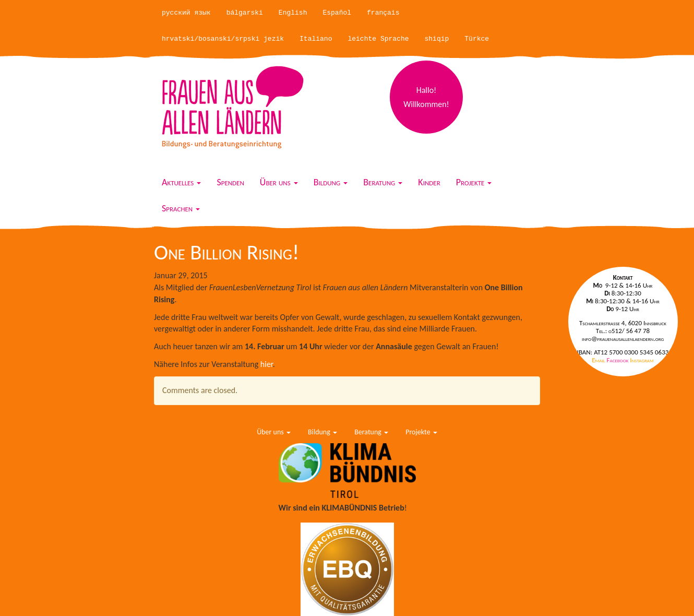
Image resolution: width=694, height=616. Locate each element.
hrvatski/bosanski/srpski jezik (223, 39)
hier (267, 364)
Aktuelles (181, 182)
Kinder (429, 182)
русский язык (186, 13)
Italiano (316, 39)
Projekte (474, 182)
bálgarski (245, 13)
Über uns (279, 182)
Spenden (230, 182)
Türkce (477, 39)
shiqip (437, 39)
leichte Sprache (378, 39)
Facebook (619, 360)
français (383, 13)
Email (599, 360)
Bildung (331, 182)
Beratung (383, 182)
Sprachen (181, 208)
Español (337, 13)
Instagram (642, 360)
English (293, 13)
